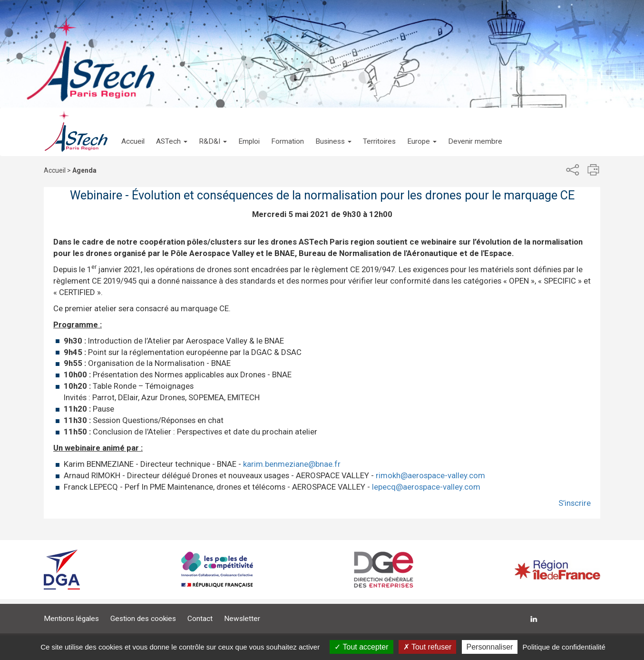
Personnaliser (490, 647)
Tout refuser (428, 647)
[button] (172, 132)
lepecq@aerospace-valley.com (426, 487)
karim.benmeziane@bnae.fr (292, 464)
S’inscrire (575, 503)
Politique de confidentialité (564, 647)
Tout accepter (361, 647)
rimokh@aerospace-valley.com (430, 475)
